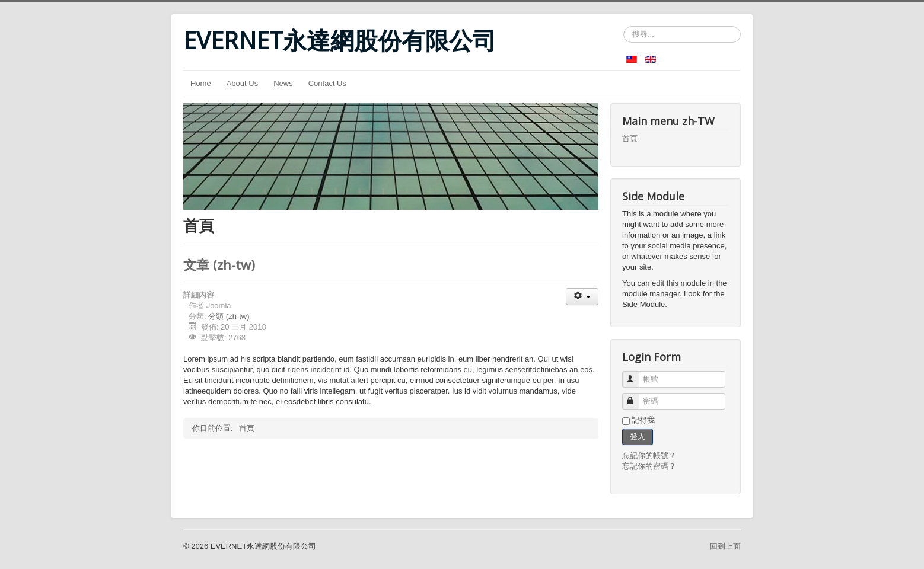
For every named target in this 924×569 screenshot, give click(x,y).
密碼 (636, 396)
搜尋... (624, 26)
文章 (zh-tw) (219, 264)
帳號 (636, 374)
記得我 (643, 420)
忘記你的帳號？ (649, 455)
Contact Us (327, 83)
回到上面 (725, 546)
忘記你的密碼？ (649, 466)
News (283, 83)
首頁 (630, 138)
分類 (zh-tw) (229, 316)
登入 (638, 437)
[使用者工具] (582, 297)
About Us (242, 83)
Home (201, 83)
